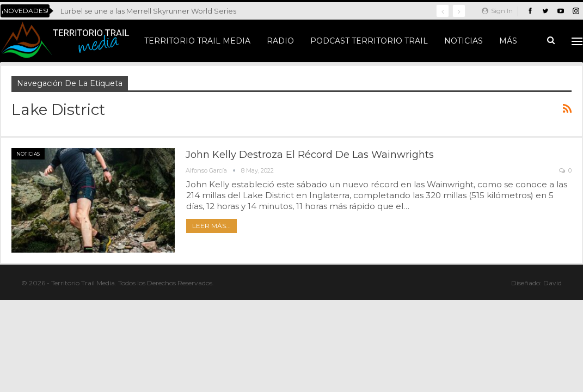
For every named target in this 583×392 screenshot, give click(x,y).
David (553, 283)
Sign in (497, 11)
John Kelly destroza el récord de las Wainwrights (310, 155)
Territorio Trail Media (197, 41)
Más (508, 41)
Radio (280, 41)
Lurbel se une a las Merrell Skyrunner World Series (148, 11)
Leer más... (211, 226)
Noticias (464, 41)
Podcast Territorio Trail (369, 41)
